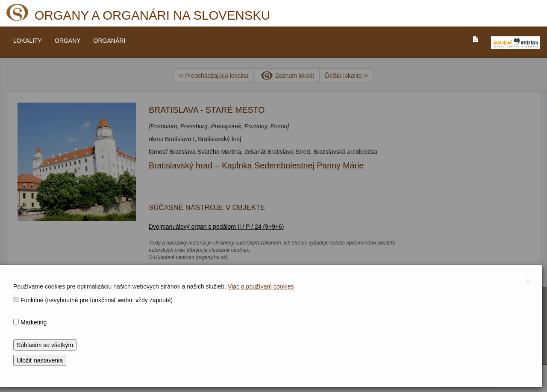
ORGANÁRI (110, 41)
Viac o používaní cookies (261, 286)
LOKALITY (28, 41)
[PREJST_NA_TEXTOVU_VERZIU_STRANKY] (476, 39)
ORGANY (68, 41)
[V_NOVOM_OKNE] (516, 43)
